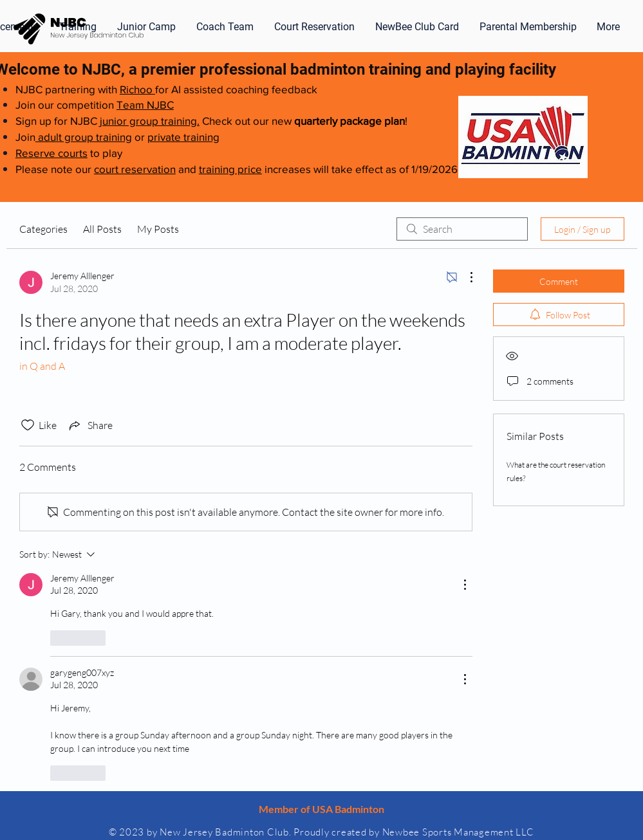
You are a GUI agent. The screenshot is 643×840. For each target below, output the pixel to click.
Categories (43, 229)
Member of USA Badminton (321, 809)
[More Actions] (465, 277)
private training (183, 137)
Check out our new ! (303, 121)
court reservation (135, 169)
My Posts (158, 229)
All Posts (102, 229)
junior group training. (150, 121)
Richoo (137, 89)
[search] (462, 229)
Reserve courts (51, 153)
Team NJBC (145, 105)
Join (25, 137)
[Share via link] (90, 425)
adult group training (84, 137)
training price (230, 169)
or (140, 137)
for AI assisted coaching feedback (236, 89)
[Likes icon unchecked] (28, 425)
